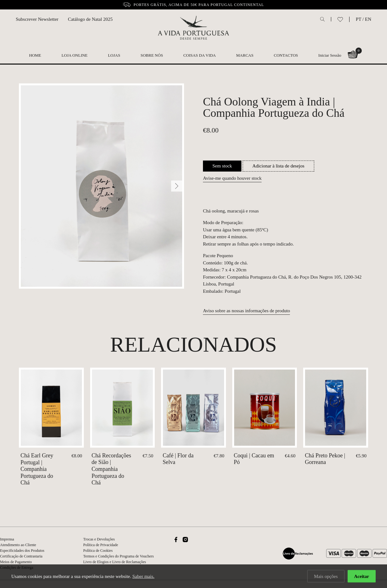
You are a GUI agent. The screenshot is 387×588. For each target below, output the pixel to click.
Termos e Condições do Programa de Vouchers (118, 556)
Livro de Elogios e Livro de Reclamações (115, 562)
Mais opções (326, 577)
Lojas (114, 55)
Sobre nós (152, 55)
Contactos (286, 55)
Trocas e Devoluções (99, 539)
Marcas (245, 55)
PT (358, 19)
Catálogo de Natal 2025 (90, 19)
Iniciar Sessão (330, 55)
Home (35, 55)
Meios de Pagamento (16, 562)
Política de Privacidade (101, 545)
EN (368, 19)
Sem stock (222, 166)
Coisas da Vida (200, 55)
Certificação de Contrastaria (21, 556)
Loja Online (75, 55)
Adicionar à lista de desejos (278, 166)
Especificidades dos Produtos (22, 551)
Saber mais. (143, 577)
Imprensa (7, 539)
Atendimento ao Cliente (18, 545)
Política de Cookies (98, 551)
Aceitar (362, 577)
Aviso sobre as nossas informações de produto (246, 311)
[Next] (177, 186)
